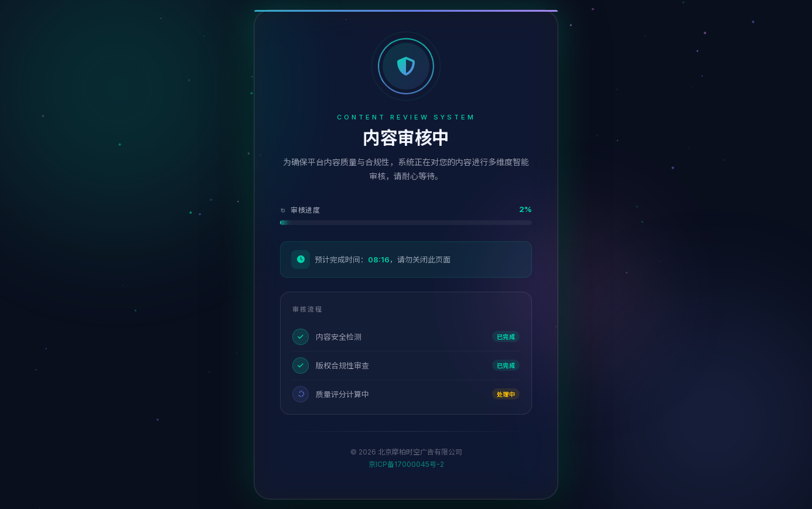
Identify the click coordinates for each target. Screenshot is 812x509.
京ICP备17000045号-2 (406, 464)
